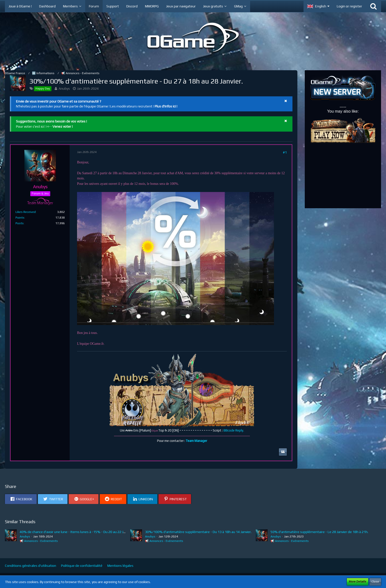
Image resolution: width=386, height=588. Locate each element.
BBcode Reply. (234, 430)
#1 (285, 152)
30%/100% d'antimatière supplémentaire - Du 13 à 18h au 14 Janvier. (198, 532)
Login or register (349, 6)
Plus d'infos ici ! (166, 106)
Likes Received (26, 212)
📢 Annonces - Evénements (39, 541)
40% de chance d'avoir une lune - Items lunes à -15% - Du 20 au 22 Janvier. (76, 532)
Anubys (64, 88)
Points (20, 218)
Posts (20, 223)
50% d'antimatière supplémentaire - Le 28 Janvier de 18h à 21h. (319, 532)
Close (375, 582)
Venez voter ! (63, 126)
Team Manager (196, 441)
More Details (358, 582)
